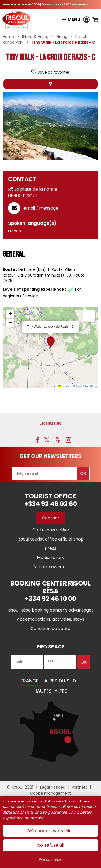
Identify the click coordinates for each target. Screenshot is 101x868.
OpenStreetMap (86, 386)
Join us (51, 424)
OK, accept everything (50, 831)
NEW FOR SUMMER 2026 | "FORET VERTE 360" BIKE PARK (45, 4)
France (29, 681)
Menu (74, 19)
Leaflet (64, 386)
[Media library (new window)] (51, 557)
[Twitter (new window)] (47, 440)
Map (51, 84)
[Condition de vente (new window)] (50, 628)
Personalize (51, 859)
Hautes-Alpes (51, 691)
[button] (95, 19)
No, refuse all (51, 845)
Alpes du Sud (60, 681)
